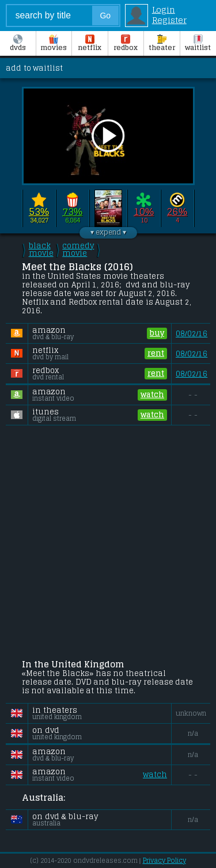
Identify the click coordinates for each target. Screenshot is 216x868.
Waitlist (198, 43)
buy (157, 333)
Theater (162, 43)
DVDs (18, 43)
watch (152, 395)
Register (169, 20)
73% (72, 212)
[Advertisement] (108, 544)
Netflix (90, 43)
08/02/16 (192, 334)
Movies (54, 43)
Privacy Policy (164, 861)
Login (164, 10)
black (41, 249)
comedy (78, 249)
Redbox (126, 43)
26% (177, 212)
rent (156, 353)
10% (144, 212)
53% (39, 212)
